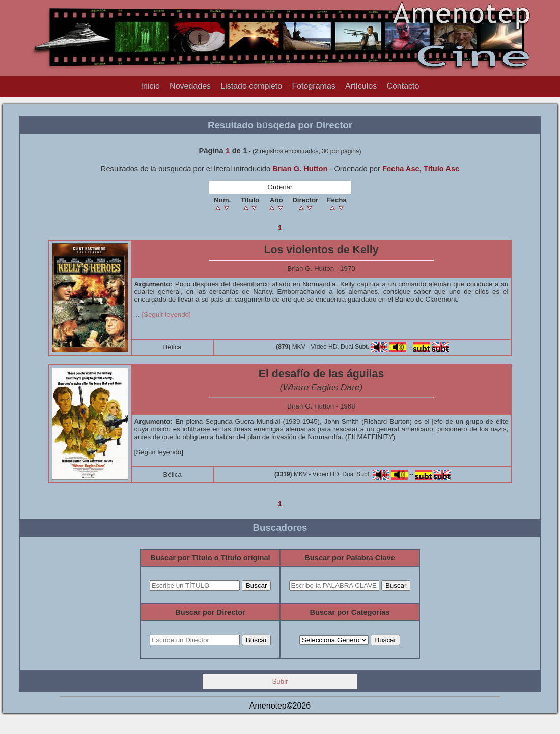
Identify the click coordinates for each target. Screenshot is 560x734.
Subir (280, 681)
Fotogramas (313, 86)
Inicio (150, 86)
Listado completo (251, 86)
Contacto (403, 86)
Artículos (361, 86)
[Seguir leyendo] (166, 315)
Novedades (190, 86)
